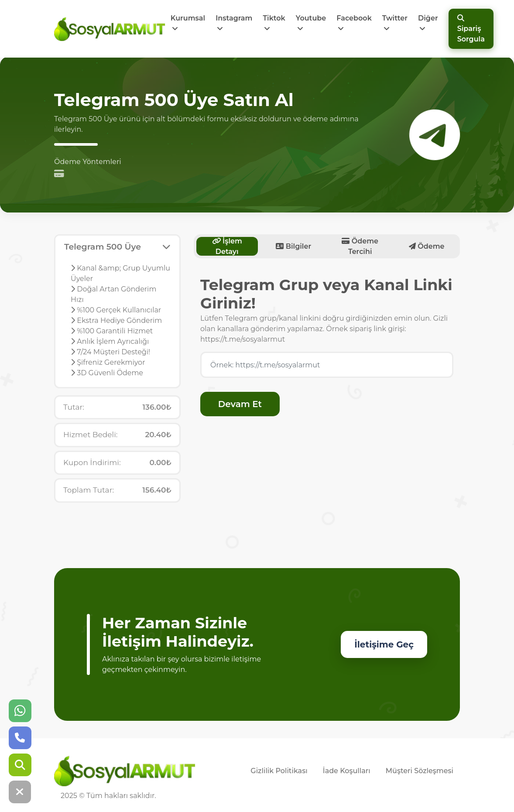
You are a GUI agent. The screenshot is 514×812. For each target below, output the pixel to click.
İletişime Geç (384, 644)
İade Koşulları (347, 771)
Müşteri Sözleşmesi (420, 771)
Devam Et (240, 404)
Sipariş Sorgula (471, 29)
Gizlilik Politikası (279, 771)
